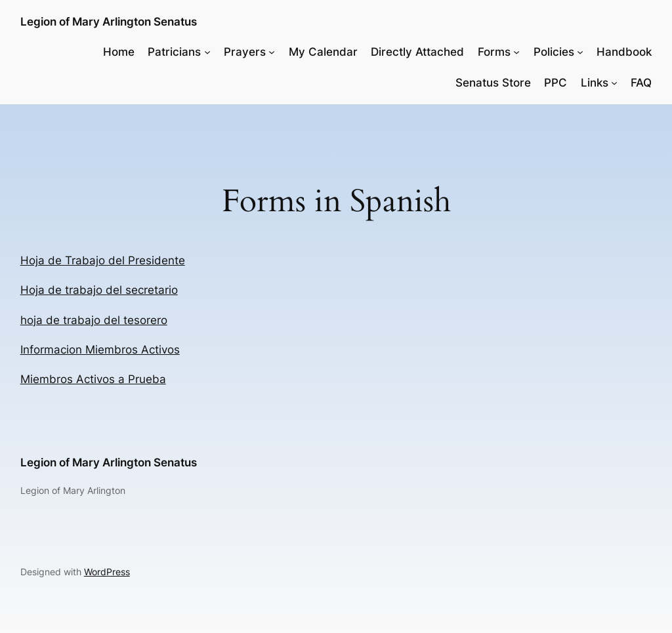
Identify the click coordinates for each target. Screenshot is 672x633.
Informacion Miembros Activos (100, 350)
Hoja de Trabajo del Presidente (103, 260)
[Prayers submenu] (272, 52)
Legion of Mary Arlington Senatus (109, 21)
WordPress (107, 572)
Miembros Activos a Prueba (93, 379)
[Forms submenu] (516, 52)
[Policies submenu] (580, 52)
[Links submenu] (614, 83)
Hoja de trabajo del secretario (99, 290)
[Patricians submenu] (207, 52)
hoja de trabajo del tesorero (94, 320)
